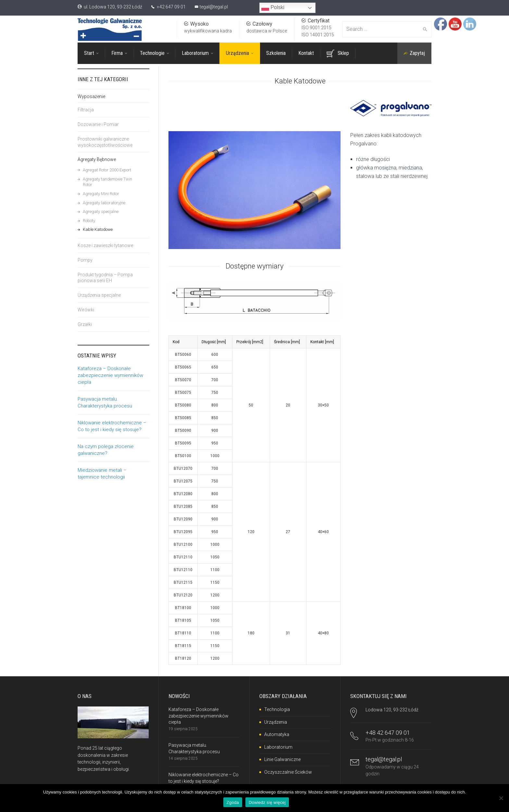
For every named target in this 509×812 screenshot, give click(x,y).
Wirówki (86, 310)
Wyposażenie (91, 96)
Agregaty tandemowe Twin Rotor (107, 182)
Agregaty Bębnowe (97, 159)
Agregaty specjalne (101, 212)
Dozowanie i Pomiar (98, 124)
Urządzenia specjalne (99, 295)
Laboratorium (278, 746)
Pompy (85, 260)
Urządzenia (276, 721)
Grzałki (85, 324)
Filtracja (86, 110)
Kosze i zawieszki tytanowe (105, 245)
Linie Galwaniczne (282, 759)
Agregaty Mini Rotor (101, 194)
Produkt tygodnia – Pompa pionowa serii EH (105, 278)
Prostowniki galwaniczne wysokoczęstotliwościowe (105, 142)
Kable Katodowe (98, 229)
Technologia (277, 709)
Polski (273, 8)
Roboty (89, 221)
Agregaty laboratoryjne (104, 203)
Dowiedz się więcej (267, 802)
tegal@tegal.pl (214, 7)
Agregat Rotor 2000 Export (107, 170)
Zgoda (233, 802)
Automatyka (277, 734)
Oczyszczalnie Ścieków (288, 771)
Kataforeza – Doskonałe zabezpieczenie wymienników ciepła (110, 375)
